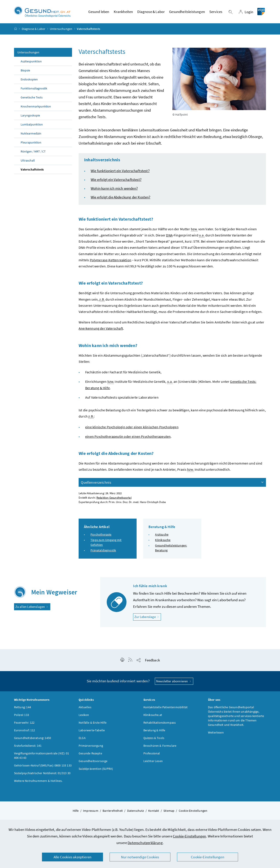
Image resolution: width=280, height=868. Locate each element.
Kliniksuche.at (153, 715)
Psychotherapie (101, 535)
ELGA (82, 739)
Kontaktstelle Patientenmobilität (166, 708)
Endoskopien (29, 80)
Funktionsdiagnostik (34, 89)
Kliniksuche (163, 541)
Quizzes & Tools (154, 739)
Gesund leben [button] (99, 12)
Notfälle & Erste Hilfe (93, 723)
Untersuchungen (61, 29)
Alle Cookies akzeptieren (72, 857)
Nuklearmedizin (31, 134)
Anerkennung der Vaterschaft (101, 329)
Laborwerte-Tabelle (92, 731)
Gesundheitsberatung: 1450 (33, 739)
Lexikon (84, 715)
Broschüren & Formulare (160, 746)
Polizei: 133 (22, 715)
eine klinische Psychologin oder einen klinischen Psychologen (132, 427)
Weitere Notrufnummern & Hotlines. (38, 781)
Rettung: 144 (23, 708)
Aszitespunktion (31, 62)
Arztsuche (162, 535)
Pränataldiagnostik (103, 551)
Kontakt (154, 811)
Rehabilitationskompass (160, 723)
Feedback (152, 661)
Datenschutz (136, 811)
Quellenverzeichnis (173, 483)
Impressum (91, 811)
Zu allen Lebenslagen (32, 607)
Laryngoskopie (30, 116)
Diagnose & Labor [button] (151, 12)
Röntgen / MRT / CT (33, 152)
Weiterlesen (216, 733)
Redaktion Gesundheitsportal (114, 498)
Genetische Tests (32, 98)
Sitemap (169, 811)
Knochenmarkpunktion (36, 107)
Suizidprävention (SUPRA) (96, 769)
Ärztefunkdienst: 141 (28, 746)
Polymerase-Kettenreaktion (111, 261)
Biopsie (25, 71)
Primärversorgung (91, 746)
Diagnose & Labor (34, 29)
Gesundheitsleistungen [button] (187, 12)
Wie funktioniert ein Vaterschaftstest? (120, 171)
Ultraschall (28, 161)
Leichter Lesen (153, 762)
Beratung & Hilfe (154, 731)
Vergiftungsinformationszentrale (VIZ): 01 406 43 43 (42, 756)
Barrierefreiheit (113, 811)
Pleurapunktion (31, 143)
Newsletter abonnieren (174, 682)
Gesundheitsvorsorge (93, 762)
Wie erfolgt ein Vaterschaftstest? (116, 180)
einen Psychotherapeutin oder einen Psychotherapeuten (128, 437)
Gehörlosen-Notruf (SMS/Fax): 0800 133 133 (43, 766)
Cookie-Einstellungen (190, 836)
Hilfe (76, 811)
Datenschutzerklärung (145, 843)
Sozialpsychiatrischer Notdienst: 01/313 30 (42, 774)
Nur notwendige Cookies (140, 857)
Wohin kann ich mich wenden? (114, 189)
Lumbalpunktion (32, 125)
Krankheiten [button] (123, 12)
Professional (152, 754)
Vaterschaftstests (32, 170)
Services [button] (216, 12)
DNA (169, 236)
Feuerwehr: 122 (24, 723)
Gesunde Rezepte (90, 754)
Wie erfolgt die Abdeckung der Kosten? (121, 198)
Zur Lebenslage (148, 617)
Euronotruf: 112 (25, 731)
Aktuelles (85, 708)
